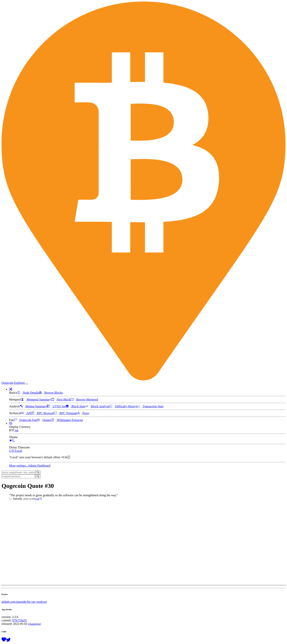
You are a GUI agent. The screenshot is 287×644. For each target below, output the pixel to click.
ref (38, 499)
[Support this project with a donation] (4, 640)
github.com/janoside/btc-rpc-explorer (24, 602)
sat (17, 430)
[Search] (38, 472)
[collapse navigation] (26, 384)
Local (19, 451)
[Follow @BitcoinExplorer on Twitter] (8, 640)
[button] (11, 389)
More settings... (19, 466)
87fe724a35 (20, 620)
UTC (12, 451)
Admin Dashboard (39, 466)
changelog (34, 624)
